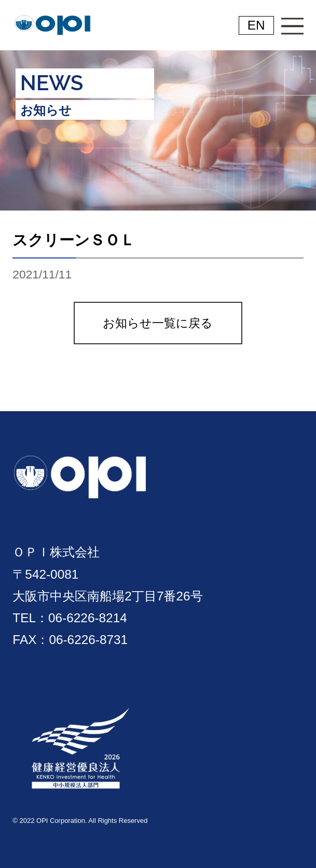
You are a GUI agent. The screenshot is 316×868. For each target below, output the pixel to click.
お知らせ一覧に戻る (158, 323)
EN (256, 25)
